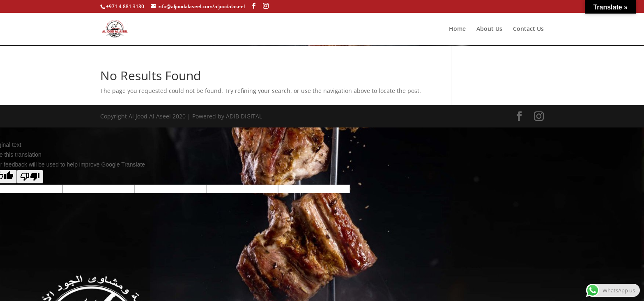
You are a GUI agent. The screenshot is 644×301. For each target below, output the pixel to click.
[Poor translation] (30, 177)
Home (457, 29)
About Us (489, 29)
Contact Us (528, 29)
